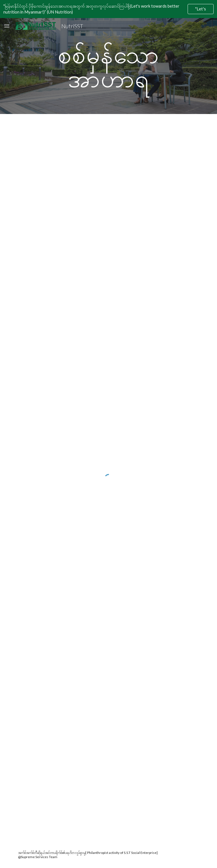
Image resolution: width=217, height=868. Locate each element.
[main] (108, 66)
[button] (7, 26)
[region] (108, 9)
